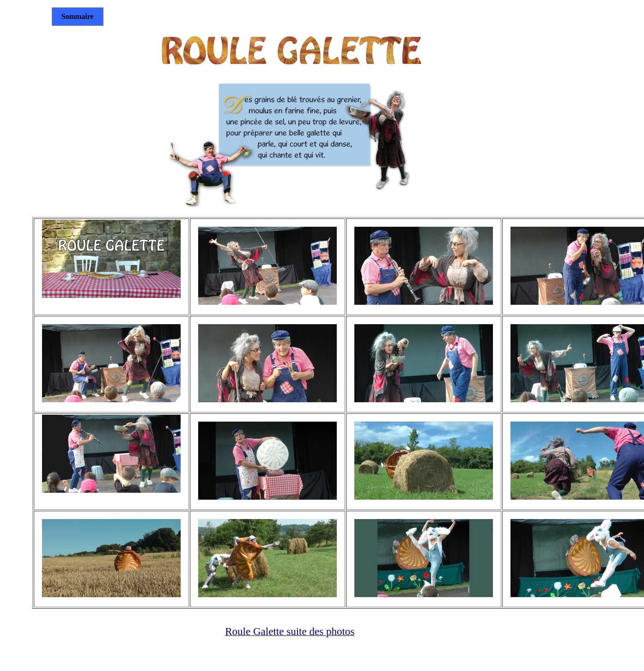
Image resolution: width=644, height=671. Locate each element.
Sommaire (78, 16)
